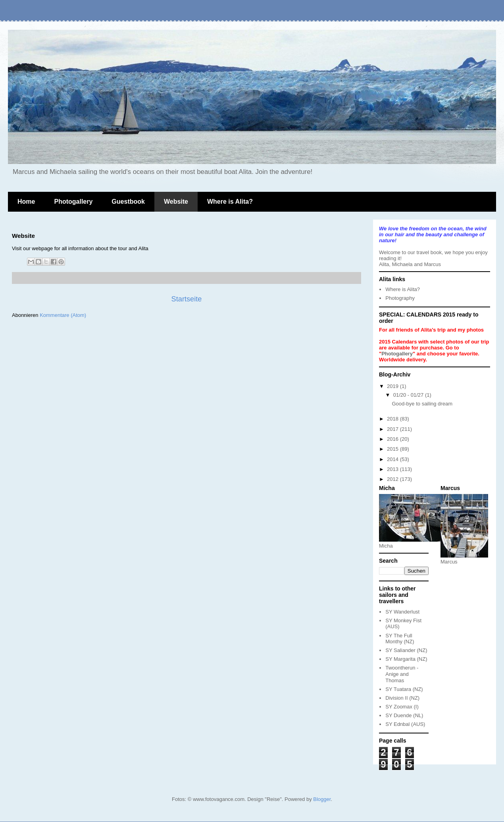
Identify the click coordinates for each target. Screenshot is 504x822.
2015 (393, 449)
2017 (393, 429)
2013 (393, 469)
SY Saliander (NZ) (406, 650)
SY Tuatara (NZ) (404, 689)
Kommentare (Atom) (63, 315)
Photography (400, 298)
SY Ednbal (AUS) (405, 724)
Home (26, 202)
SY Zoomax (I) (402, 707)
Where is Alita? (230, 202)
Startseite (187, 299)
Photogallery (73, 202)
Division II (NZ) (402, 698)
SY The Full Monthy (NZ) (400, 639)
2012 (393, 479)
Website (176, 202)
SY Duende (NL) (404, 715)
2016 (393, 439)
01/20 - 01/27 (409, 395)
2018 (393, 419)
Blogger (322, 799)
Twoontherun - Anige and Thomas (402, 674)
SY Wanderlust (402, 612)
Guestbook (128, 202)
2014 (393, 459)
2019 (393, 386)
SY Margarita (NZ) (406, 659)
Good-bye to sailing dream (422, 404)
